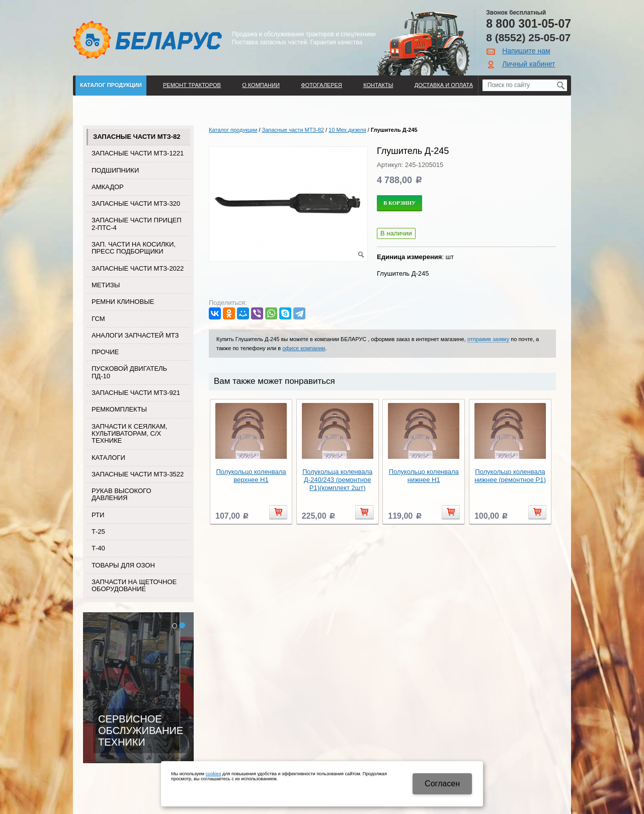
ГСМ (98, 319)
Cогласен (442, 784)
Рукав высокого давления (122, 494)
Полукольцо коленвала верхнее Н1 (251, 476)
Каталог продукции (111, 85)
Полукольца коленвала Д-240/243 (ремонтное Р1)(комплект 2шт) (337, 480)
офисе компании (304, 348)
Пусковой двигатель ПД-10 (129, 372)
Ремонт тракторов (192, 85)
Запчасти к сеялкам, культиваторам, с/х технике (129, 434)
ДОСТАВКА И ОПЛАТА (444, 85)
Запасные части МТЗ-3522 (138, 474)
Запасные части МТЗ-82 (137, 137)
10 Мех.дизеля (347, 130)
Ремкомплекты (119, 409)
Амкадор (108, 187)
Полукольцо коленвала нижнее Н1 (424, 476)
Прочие (105, 352)
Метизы (106, 285)
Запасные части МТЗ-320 (136, 203)
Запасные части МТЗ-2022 (138, 268)
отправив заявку (488, 339)
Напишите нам (526, 51)
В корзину (399, 203)
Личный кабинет (529, 64)
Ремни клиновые (123, 302)
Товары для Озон (123, 565)
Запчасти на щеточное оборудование (134, 585)
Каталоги (108, 458)
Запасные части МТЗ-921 (136, 393)
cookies (214, 774)
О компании (261, 85)
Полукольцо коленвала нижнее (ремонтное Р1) (510, 476)
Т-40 (98, 548)
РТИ (98, 515)
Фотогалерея (321, 85)
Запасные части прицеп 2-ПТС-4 (137, 224)
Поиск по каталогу (109, 105)
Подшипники (115, 170)
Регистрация (453, 105)
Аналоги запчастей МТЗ (135, 335)
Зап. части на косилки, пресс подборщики (134, 248)
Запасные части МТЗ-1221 (138, 153)
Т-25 (98, 532)
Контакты (378, 85)
